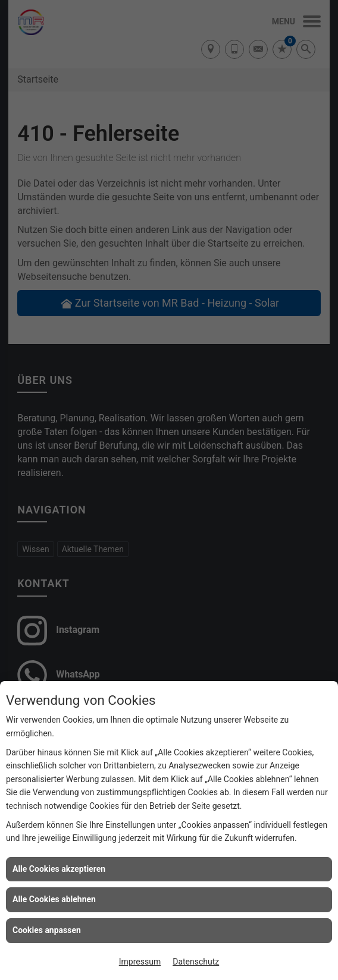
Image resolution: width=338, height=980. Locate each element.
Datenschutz (196, 962)
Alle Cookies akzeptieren (59, 869)
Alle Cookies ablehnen (54, 899)
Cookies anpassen (47, 930)
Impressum (140, 962)
